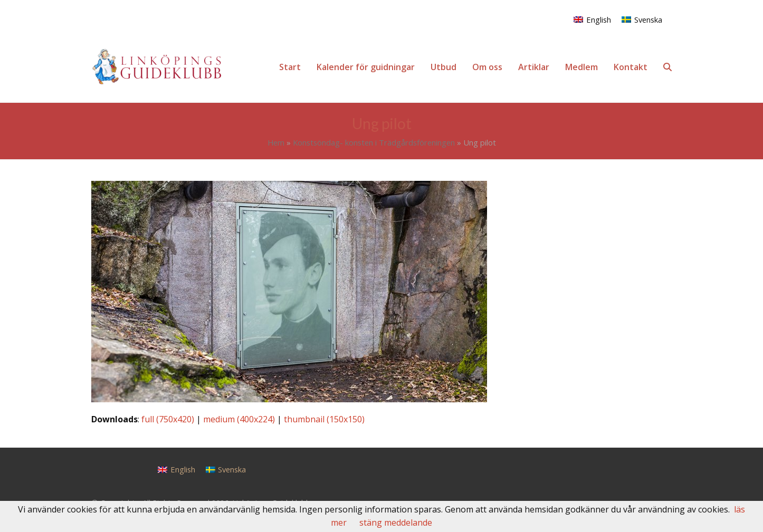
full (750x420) (168, 419)
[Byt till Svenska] (642, 19)
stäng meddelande (396, 523)
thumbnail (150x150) (324, 419)
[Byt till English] (592, 19)
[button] (667, 67)
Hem (276, 142)
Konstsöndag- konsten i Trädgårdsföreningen (374, 142)
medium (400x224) (239, 419)
